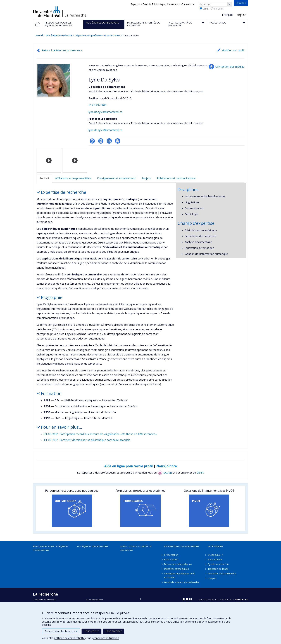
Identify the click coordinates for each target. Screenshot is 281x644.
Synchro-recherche (218, 564)
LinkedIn (109, 141)
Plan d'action (171, 559)
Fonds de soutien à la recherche (182, 582)
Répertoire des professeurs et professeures (98, 35)
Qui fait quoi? (96, 600)
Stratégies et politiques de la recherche (180, 575)
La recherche (75, 15)
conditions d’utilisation (106, 638)
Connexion (188, 4)
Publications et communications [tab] (176, 178)
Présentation (171, 555)
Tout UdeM (217, 9)
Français (228, 15)
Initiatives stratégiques (177, 569)
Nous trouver (215, 559)
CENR (200, 473)
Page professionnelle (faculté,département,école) (92, 141)
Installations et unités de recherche (136, 548)
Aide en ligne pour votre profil (128, 466)
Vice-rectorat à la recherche (182, 546)
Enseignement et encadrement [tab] (116, 178)
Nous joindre (167, 466)
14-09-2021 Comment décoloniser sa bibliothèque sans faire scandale (87, 440)
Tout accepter (114, 631)
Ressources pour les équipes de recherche (51, 548)
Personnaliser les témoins (61, 631)
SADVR (165, 473)
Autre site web (118, 141)
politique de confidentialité (69, 638)
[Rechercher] (230, 4)
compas (212, 578)
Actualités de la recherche (222, 573)
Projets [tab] (146, 178)
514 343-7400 (97, 105)
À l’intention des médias (230, 67)
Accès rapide (215, 546)
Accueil (39, 35)
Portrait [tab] (44, 178)
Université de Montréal (47, 12)
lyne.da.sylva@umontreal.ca (105, 112)
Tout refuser (91, 631)
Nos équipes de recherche (59, 35)
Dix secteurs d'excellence (178, 564)
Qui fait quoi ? (215, 555)
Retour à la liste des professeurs (62, 50)
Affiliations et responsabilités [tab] (73, 178)
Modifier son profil (233, 50)
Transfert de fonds (218, 569)
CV (101, 141)
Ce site (204, 9)
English (241, 15)
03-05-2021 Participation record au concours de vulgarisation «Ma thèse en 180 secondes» (100, 434)
